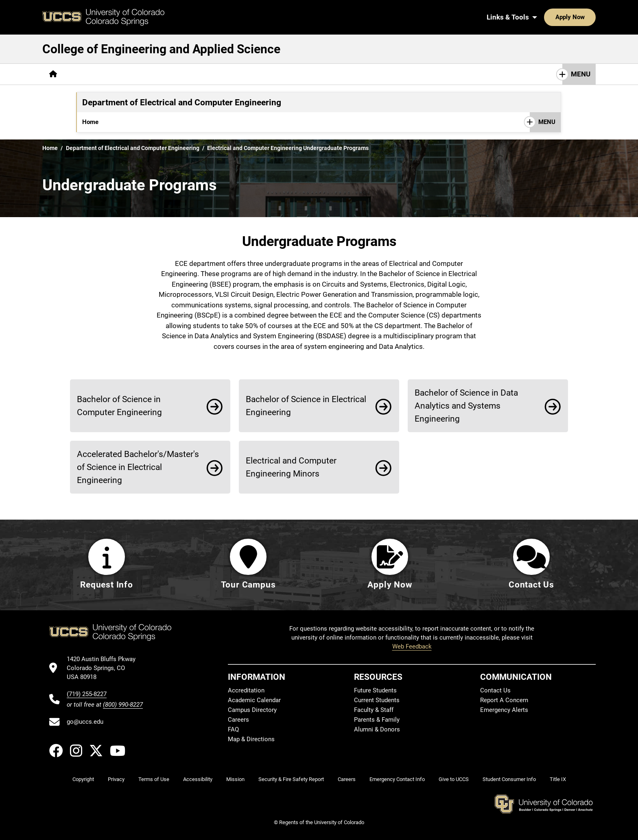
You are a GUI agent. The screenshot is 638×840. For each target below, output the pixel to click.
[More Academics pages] (139, 74)
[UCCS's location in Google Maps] (105, 668)
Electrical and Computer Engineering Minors (291, 467)
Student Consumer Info (509, 779)
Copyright (83, 779)
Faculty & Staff (374, 710)
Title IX (558, 779)
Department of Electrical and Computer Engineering (133, 148)
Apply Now (545, 17)
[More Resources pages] (357, 74)
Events (361, 122)
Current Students (377, 701)
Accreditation (235, 122)
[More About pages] (86, 74)
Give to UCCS (454, 779)
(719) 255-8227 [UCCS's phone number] (87, 694)
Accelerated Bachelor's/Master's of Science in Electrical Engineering (138, 467)
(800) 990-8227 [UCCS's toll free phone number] (123, 705)
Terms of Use (154, 779)
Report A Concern (504, 701)
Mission (235, 779)
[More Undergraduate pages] (136, 122)
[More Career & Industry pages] (209, 74)
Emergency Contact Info (397, 779)
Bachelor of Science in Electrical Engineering (306, 406)
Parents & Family (377, 720)
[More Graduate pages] (189, 122)
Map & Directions (251, 740)
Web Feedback (412, 646)
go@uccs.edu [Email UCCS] (85, 722)
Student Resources (407, 122)
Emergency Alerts (504, 710)
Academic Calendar (254, 701)
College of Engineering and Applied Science (161, 49)
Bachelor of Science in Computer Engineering (119, 406)
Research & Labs (289, 122)
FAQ (233, 730)
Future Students (375, 691)
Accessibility (198, 779)
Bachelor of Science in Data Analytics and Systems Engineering (466, 406)
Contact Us (460, 122)
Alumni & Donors (377, 730)
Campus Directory (252, 710)
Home (90, 122)
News (332, 122)
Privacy (116, 779)
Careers (238, 720)
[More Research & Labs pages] (288, 74)
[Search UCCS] (587, 17)
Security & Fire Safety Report (291, 779)
